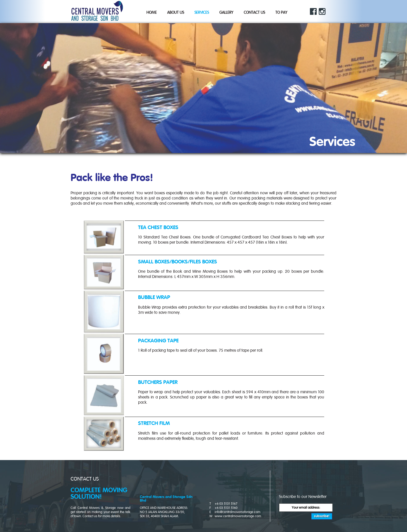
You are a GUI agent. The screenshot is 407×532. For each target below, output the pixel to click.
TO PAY (281, 13)
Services (202, 13)
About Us (176, 13)
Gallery (226, 13)
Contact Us (254, 13)
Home (152, 13)
